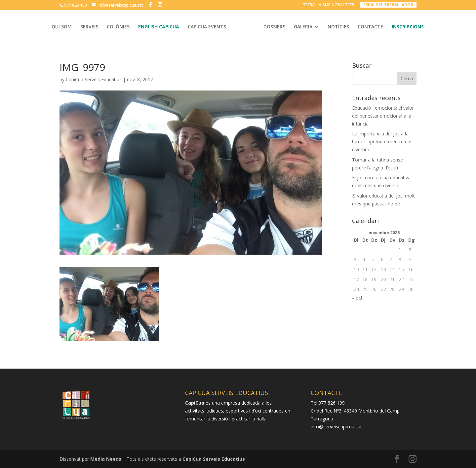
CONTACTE (370, 27)
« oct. (358, 298)
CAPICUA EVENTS (207, 27)
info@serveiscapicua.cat (336, 427)
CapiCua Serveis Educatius (94, 79)
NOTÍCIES (338, 27)
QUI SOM (62, 27)
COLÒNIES (118, 27)
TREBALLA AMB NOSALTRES (328, 5)
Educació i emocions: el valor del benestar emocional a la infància (383, 116)
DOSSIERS (274, 27)
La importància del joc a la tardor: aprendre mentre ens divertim (382, 142)
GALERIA (303, 27)
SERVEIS (89, 27)
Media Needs (106, 459)
